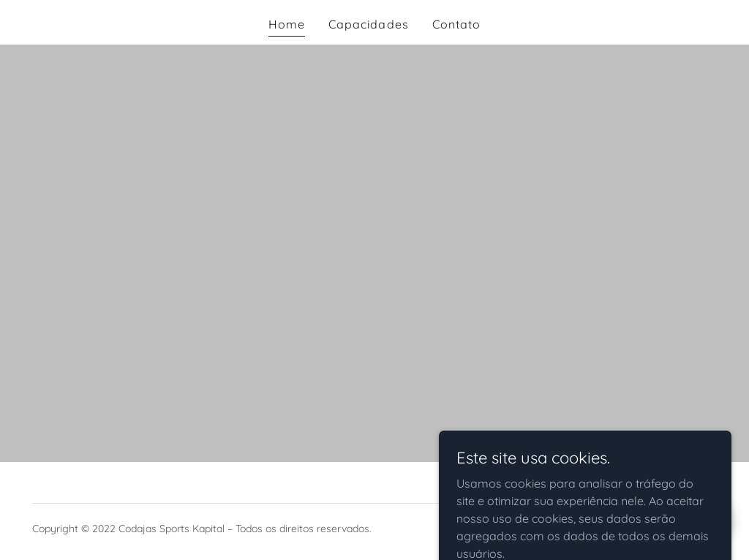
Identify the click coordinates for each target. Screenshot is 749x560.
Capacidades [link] (368, 24)
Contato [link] (456, 24)
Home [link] (287, 24)
